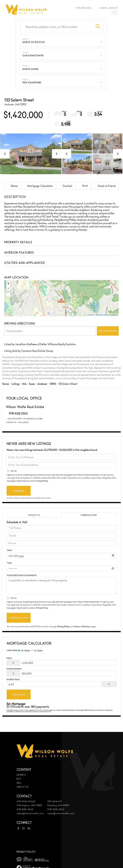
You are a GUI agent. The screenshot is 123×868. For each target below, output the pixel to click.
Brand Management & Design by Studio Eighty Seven (42, 858)
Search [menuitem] (21, 761)
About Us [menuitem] (23, 773)
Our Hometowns (33, 55)
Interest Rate (13, 679)
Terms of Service (82, 626)
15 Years (37, 650)
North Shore (30, 69)
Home (6, 384)
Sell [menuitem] (19, 769)
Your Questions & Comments (22, 575)
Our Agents (23, 422)
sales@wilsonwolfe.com (30, 799)
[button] (98, 27)
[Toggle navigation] (115, 13)
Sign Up (113, 8)
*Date (9, 550)
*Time (9, 563)
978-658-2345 (82, 8)
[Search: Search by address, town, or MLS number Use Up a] (56, 27)
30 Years (24, 650)
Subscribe (19, 491)
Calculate (19, 695)
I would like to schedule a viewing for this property (61, 586)
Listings (16, 384)
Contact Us (11, 422)
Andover (42, 384)
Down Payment (14, 669)
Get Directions (108, 331)
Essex (32, 384)
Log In (103, 8)
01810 (53, 384)
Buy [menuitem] (19, 765)
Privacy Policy (42, 481)
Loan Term (12, 650)
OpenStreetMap (102, 315)
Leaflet (90, 315)
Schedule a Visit (89, 515)
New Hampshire (32, 82)
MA (24, 384)
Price (9, 658)
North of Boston (33, 42)
